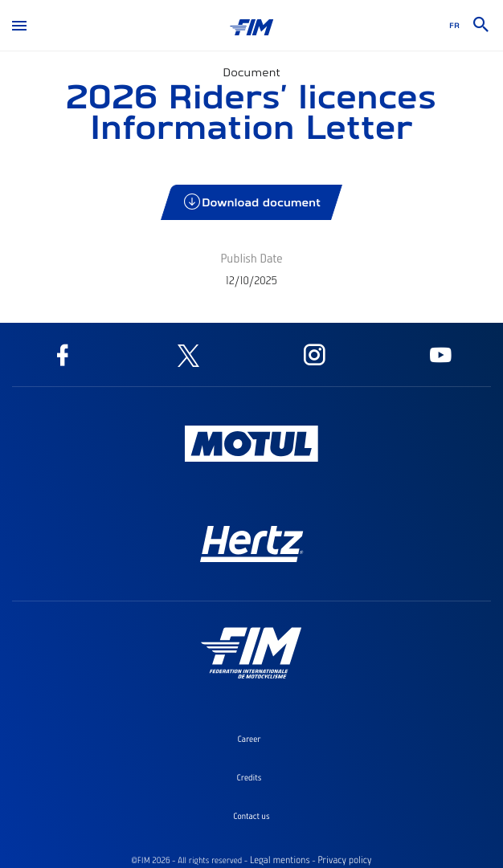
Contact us (251, 816)
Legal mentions (280, 860)
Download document (253, 202)
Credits (249, 777)
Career (249, 739)
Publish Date (251, 258)
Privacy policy (344, 860)
